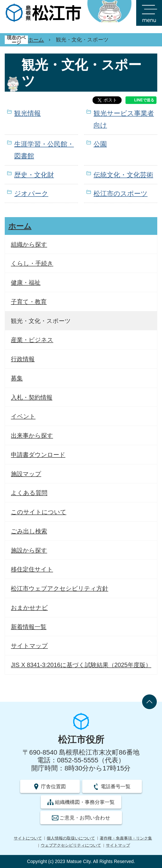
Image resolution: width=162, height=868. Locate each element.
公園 (100, 144)
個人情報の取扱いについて (71, 838)
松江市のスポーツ (121, 194)
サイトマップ (118, 845)
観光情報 (27, 113)
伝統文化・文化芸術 (123, 175)
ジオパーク (31, 194)
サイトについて (28, 838)
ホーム (36, 40)
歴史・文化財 (34, 175)
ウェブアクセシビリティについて (71, 845)
